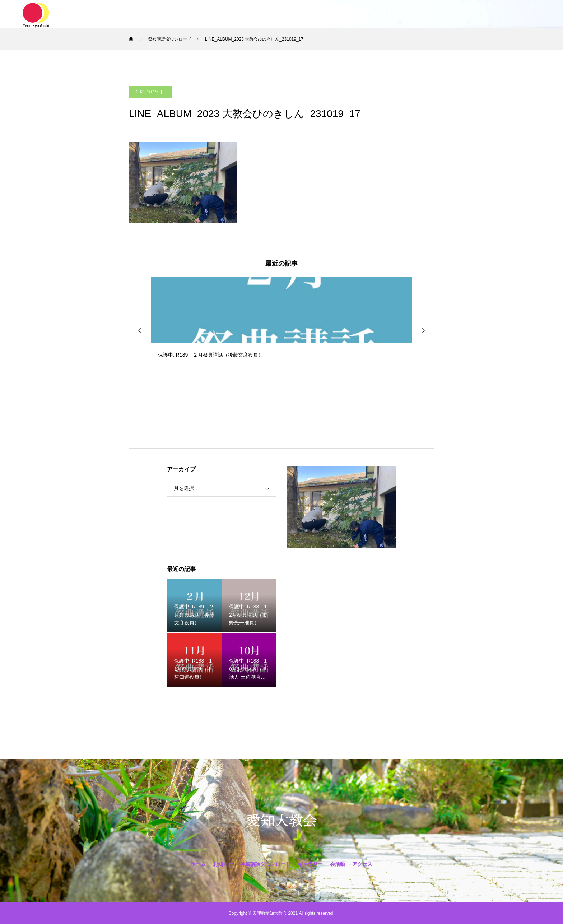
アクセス (380, 14)
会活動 (348, 14)
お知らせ (212, 14)
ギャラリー (314, 14)
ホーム (180, 14)
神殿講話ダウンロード (262, 14)
